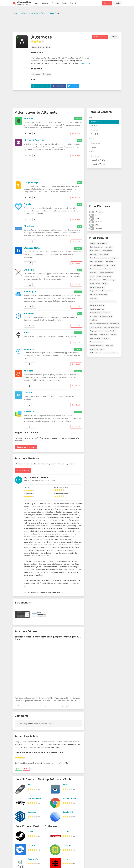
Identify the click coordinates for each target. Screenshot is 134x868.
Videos (93, 147)
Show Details (76, 134)
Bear (26, 333)
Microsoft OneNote (34, 140)
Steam (30, 832)
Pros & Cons (96, 134)
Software (45, 3)
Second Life (33, 859)
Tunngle (66, 832)
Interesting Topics (98, 164)
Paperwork (30, 313)
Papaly (28, 204)
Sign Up (107, 3)
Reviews (94, 126)
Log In (117, 3)
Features (94, 130)
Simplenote (30, 226)
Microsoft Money (35, 798)
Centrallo (29, 349)
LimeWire (67, 845)
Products (55, 3)
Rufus (30, 785)
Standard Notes (32, 248)
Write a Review (100, 37)
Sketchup (32, 812)
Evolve (65, 859)
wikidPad (29, 270)
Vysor (65, 785)
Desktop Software (39, 13)
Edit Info (114, 37)
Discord (73, 3)
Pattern (28, 393)
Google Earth (68, 812)
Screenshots (96, 143)
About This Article (98, 160)
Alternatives (96, 122)
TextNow (32, 845)
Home (36, 3)
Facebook (60, 86)
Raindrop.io (30, 292)
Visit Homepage (42, 86)
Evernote (29, 118)
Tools (52, 13)
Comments (95, 156)
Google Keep (31, 182)
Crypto (64, 3)
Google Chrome (69, 798)
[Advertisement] (67, 23)
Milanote (29, 371)
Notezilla (29, 412)
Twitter (74, 86)
